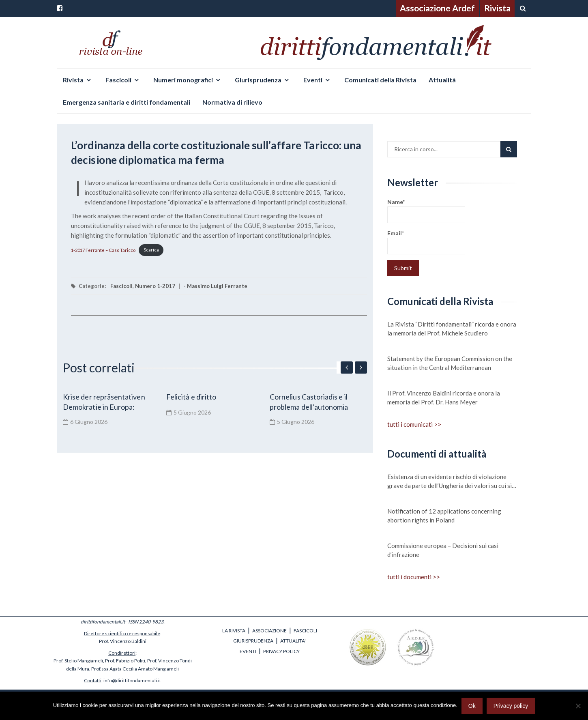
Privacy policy (511, 706)
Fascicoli (118, 80)
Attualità (442, 80)
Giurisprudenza (258, 80)
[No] (578, 706)
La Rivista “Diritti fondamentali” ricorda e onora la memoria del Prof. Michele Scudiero (452, 329)
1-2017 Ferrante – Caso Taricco (103, 250)
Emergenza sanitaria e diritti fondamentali (127, 102)
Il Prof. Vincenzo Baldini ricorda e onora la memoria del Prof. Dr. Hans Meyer (444, 398)
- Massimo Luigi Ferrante (216, 286)
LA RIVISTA (234, 631)
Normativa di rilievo (232, 102)
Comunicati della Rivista (380, 80)
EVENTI (248, 651)
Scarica (151, 250)
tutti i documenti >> (414, 577)
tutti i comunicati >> (414, 424)
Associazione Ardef (437, 8)
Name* (426, 211)
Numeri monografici (183, 80)
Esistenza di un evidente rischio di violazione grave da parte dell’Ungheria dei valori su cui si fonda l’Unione (450, 481)
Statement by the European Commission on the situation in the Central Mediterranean (450, 363)
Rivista (497, 8)
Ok (472, 706)
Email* (426, 242)
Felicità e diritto (191, 397)
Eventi (313, 80)
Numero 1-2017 (155, 286)
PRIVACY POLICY (281, 651)
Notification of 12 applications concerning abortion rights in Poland (444, 516)
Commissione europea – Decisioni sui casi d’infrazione (443, 550)
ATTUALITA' (293, 641)
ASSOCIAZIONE (269, 631)
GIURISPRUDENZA (253, 641)
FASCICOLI (305, 631)
